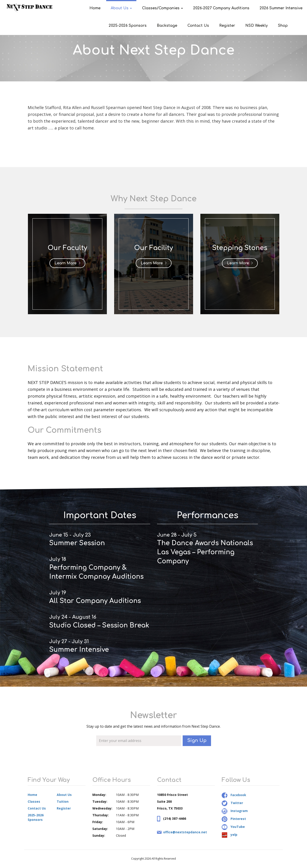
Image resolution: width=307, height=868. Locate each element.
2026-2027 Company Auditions (221, 8)
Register (227, 26)
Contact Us (198, 26)
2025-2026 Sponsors (128, 26)
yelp (230, 835)
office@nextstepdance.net (185, 832)
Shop (283, 26)
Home (95, 8)
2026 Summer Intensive (281, 8)
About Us (121, 8)
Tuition (63, 801)
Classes (34, 801)
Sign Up (197, 740)
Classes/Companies (162, 8)
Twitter (232, 803)
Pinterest (234, 819)
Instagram (235, 811)
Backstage (167, 26)
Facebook (234, 795)
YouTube (233, 827)
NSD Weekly (257, 26)
